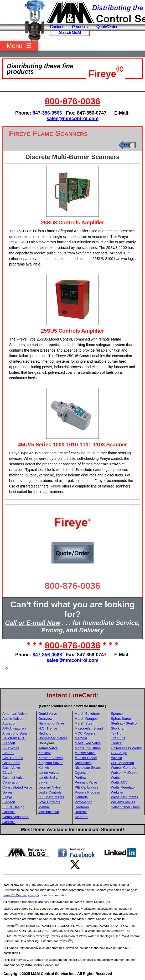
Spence (117, 714)
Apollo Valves (13, 719)
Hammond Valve (51, 723)
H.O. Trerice (48, 728)
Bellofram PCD (14, 738)
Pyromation (83, 802)
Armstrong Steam (16, 733)
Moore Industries (88, 748)
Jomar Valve (48, 748)
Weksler (117, 792)
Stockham (119, 728)
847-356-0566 (47, 113)
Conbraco (10, 782)
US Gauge (119, 753)
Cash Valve (11, 768)
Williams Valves (123, 802)
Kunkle (44, 768)
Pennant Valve (86, 782)
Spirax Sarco (121, 719)
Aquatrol (9, 723)
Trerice (116, 743)
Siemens (81, 817)
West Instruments (124, 797)
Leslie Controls (50, 792)
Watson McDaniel (125, 773)
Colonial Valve (13, 778)
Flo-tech (9, 802)
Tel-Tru (116, 733)
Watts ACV (119, 782)
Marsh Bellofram (87, 714)
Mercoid (81, 738)
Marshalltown (49, 812)
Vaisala (116, 758)
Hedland (45, 733)
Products (80, 27)
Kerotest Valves (50, 758)
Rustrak (81, 812)
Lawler (43, 782)
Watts (115, 778)
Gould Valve (48, 714)
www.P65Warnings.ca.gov (21, 895)
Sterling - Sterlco (124, 723)
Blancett (9, 743)
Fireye (102, 74)
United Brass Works (126, 748)
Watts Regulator (123, 787)
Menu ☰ (19, 46)
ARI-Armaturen (14, 728)
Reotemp (82, 807)
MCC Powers (85, 733)
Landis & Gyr (48, 778)
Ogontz (80, 773)
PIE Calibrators (86, 787)
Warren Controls (124, 768)
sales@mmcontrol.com (72, 119)
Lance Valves (49, 773)
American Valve (14, 714)
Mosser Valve (85, 753)
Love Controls (49, 802)
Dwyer (7, 792)
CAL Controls (13, 758)
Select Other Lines (125, 807)
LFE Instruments (51, 797)
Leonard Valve (50, 787)
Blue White (11, 748)
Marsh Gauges (86, 719)
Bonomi (8, 753)
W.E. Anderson (122, 763)
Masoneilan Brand (89, 728)
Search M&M (70, 33)
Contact (56, 27)
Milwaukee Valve (88, 743)
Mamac (44, 807)
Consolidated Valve (17, 787)
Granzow (45, 719)
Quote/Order (107, 27)
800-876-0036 (72, 101)
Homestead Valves (53, 738)
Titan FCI (118, 738)
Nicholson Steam (88, 768)
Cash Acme (11, 763)
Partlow (80, 778)
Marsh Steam (85, 723)
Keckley (45, 753)
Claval (7, 773)
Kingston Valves (51, 763)
